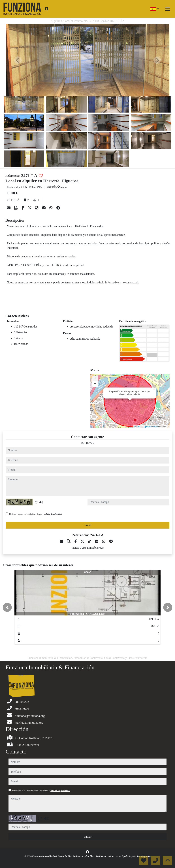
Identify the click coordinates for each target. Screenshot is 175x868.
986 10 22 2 (87, 443)
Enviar (88, 525)
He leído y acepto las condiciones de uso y (36, 514)
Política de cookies (105, 856)
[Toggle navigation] (168, 9)
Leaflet (137, 427)
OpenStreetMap (151, 427)
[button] (7, 607)
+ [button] (95, 379)
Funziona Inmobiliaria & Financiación (52, 856)
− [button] (95, 384)
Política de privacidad (84, 856)
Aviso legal (122, 856)
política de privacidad (53, 514)
